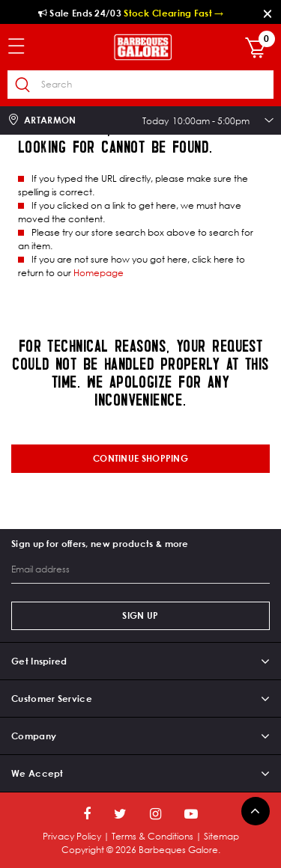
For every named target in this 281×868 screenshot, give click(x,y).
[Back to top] (256, 811)
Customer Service (52, 699)
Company (34, 736)
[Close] (268, 13)
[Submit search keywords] (22, 85)
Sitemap (221, 836)
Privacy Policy (72, 836)
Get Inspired (39, 661)
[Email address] (140, 569)
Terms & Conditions (152, 836)
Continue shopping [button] (140, 458)
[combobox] (140, 85)
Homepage (99, 273)
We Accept (37, 773)
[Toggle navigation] (24, 47)
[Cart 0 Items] (259, 49)
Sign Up (140, 615)
